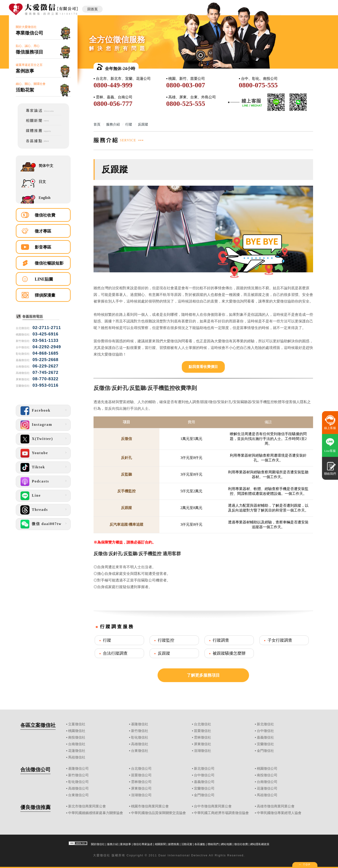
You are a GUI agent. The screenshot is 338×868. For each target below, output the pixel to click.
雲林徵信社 (203, 737)
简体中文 (46, 166)
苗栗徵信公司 (141, 775)
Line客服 (330, 451)
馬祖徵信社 (77, 757)
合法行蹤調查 (115, 653)
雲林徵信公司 (141, 782)
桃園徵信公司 (267, 769)
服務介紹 (113, 844)
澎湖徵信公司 (141, 795)
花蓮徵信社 (77, 751)
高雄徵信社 (140, 744)
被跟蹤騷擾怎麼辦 (229, 653)
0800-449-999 (113, 85)
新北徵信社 (265, 724)
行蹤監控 (166, 640)
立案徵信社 (77, 724)
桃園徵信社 (77, 731)
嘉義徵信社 (265, 737)
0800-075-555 (258, 85)
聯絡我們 (213, 844)
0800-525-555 (186, 103)
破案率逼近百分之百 (43, 68)
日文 (42, 182)
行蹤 (107, 640)
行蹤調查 (221, 640)
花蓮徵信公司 (267, 788)
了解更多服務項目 (203, 675)
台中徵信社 (265, 731)
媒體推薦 (174, 844)
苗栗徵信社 (203, 731)
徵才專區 (43, 231)
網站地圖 (226, 844)
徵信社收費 (45, 215)
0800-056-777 (113, 103)
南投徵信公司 (267, 775)
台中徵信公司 (204, 775)
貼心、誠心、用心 (43, 50)
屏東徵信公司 (141, 788)
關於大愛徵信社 (43, 31)
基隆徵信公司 (78, 769)
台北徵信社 (203, 724)
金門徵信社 (265, 751)
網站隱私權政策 (260, 844)
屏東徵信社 (203, 744)
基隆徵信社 (140, 724)
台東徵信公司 (78, 795)
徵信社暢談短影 (49, 263)
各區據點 (200, 844)
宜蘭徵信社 (265, 744)
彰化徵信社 (140, 737)
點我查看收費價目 (203, 367)
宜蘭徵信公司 (204, 788)
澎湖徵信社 (203, 751)
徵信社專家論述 (143, 844)
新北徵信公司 (204, 769)
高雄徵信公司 (78, 788)
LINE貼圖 (44, 279)
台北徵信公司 (141, 769)
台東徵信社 (140, 751)
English (45, 198)
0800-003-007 (186, 85)
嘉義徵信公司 (204, 782)
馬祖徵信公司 (267, 795)
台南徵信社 (77, 744)
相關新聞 (160, 844)
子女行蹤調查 (280, 640)
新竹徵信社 (140, 731)
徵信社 (105, 855)
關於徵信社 (98, 844)
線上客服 (330, 428)
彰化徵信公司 (78, 782)
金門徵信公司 (204, 795)
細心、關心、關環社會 (43, 87)
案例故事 (126, 844)
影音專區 (43, 247)
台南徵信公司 (267, 782)
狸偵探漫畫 (45, 295)
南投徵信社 (77, 737)
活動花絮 (187, 844)
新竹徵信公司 (78, 775)
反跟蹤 (164, 653)
